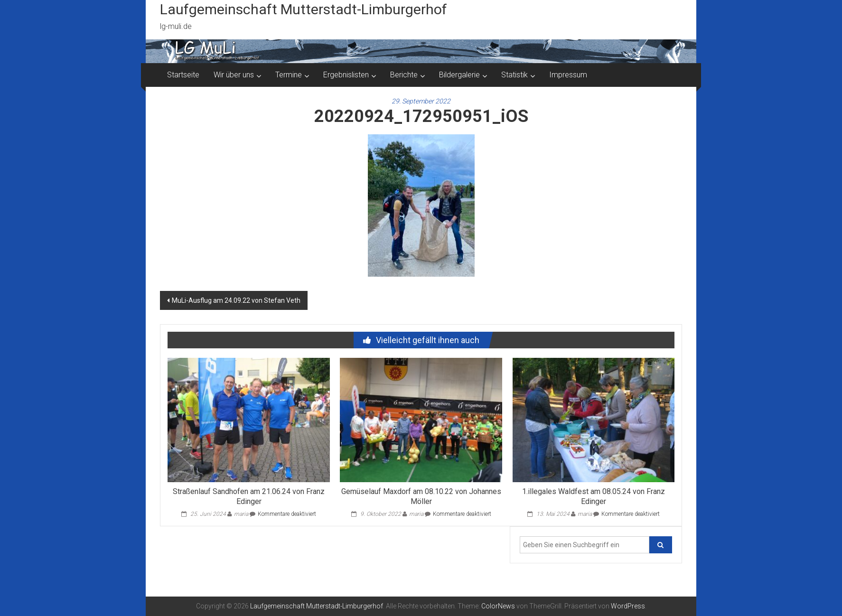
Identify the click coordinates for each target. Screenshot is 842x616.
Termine (289, 75)
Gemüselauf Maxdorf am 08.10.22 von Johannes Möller (421, 496)
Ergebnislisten (346, 75)
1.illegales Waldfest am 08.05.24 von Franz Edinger (594, 496)
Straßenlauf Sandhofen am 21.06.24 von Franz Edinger (249, 496)
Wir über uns (234, 75)
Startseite (183, 75)
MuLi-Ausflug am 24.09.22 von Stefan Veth (236, 300)
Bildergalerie (459, 75)
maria (241, 514)
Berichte (404, 75)
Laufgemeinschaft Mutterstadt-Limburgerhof (304, 9)
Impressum (568, 75)
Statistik (515, 75)
